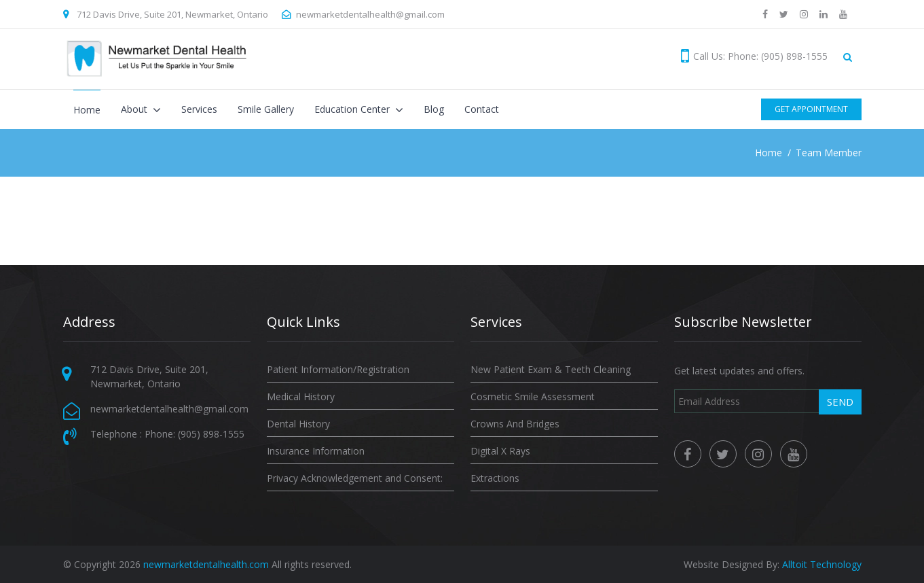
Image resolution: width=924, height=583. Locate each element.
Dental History (298, 424)
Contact (482, 109)
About (135, 109)
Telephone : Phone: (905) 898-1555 (167, 434)
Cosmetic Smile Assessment (533, 396)
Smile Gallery (266, 109)
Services (199, 109)
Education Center (353, 109)
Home (87, 110)
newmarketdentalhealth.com (206, 564)
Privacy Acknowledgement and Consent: (355, 478)
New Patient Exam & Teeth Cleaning (551, 369)
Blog (434, 109)
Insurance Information (316, 451)
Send (840, 402)
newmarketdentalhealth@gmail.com (370, 14)
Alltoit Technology (822, 564)
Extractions (495, 478)
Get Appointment (811, 109)
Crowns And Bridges (515, 424)
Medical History (301, 396)
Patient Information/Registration (338, 369)
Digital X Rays (500, 451)
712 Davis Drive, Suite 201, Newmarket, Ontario (172, 14)
